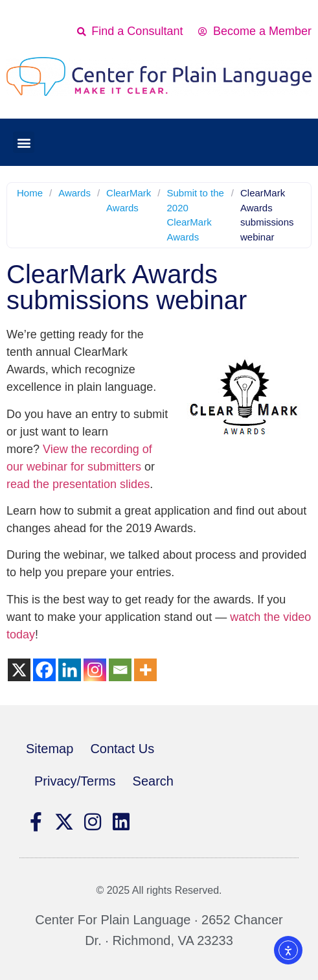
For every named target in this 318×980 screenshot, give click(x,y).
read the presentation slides (78, 484)
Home (30, 193)
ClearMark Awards (129, 200)
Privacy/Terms (75, 781)
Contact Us (122, 749)
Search (153, 781)
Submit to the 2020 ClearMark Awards (195, 215)
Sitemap (50, 749)
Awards (74, 193)
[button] (24, 142)
